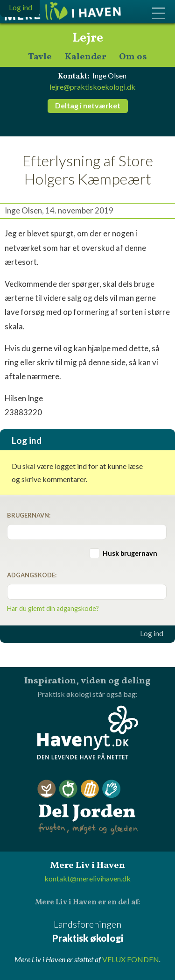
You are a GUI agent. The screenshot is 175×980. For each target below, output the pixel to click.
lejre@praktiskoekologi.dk (92, 87)
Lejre (88, 38)
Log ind (152, 633)
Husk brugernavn (130, 553)
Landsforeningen (87, 932)
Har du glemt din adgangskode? (53, 608)
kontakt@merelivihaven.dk (87, 878)
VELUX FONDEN (131, 959)
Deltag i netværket (88, 105)
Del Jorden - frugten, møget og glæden (88, 807)
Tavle (40, 57)
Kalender (85, 57)
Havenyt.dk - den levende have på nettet (88, 732)
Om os (133, 57)
